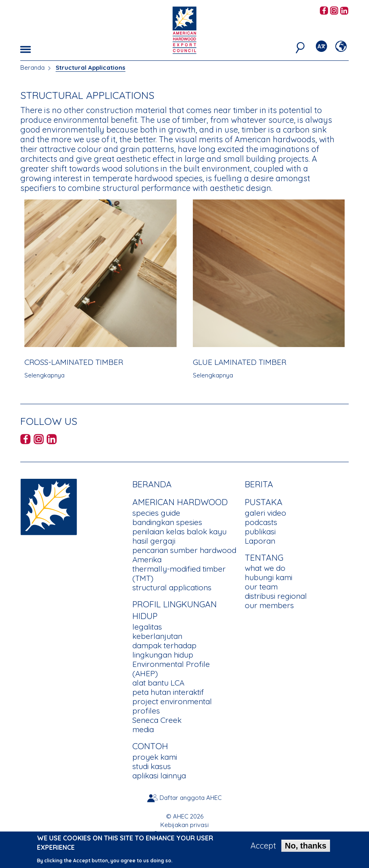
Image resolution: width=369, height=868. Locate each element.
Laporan (260, 541)
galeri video (265, 513)
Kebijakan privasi (184, 825)
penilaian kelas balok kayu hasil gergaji (179, 536)
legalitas (147, 627)
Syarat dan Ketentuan (184, 833)
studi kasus (152, 766)
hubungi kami (269, 577)
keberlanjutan (157, 636)
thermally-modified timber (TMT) (179, 573)
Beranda (32, 68)
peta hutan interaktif (168, 692)
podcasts (261, 522)
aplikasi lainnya (159, 776)
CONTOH (150, 746)
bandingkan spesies (167, 522)
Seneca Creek (157, 720)
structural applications (172, 587)
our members (269, 605)
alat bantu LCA (158, 683)
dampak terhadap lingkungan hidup (164, 650)
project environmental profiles (172, 706)
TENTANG (264, 557)
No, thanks (306, 848)
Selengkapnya (44, 375)
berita (259, 484)
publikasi (260, 532)
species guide (156, 513)
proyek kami (155, 757)
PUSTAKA (264, 502)
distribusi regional (276, 596)
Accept (263, 848)
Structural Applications (91, 68)
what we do (265, 568)
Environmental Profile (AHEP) (171, 669)
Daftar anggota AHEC (191, 798)
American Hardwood (180, 502)
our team (261, 587)
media (143, 729)
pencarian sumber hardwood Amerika (184, 555)
